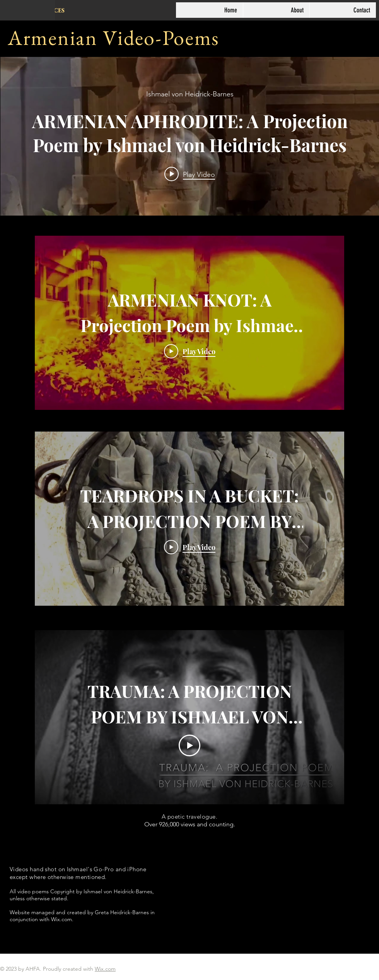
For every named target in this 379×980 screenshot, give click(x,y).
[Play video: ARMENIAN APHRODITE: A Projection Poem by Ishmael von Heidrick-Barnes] (190, 174)
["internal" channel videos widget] (190, 136)
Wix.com (105, 969)
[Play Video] (190, 351)
